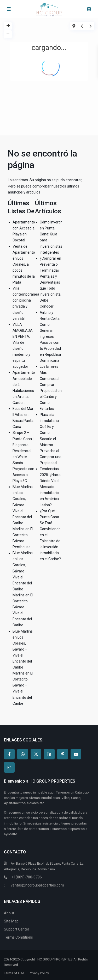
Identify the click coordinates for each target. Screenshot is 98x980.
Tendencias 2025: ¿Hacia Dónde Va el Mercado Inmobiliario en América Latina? (50, 487)
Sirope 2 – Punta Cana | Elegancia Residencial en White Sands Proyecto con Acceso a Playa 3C (23, 457)
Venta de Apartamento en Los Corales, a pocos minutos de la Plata (24, 264)
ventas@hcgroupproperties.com (37, 885)
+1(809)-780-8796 (26, 877)
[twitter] (36, 754)
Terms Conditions (18, 937)
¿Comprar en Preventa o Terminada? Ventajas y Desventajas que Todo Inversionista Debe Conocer (50, 282)
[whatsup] (23, 754)
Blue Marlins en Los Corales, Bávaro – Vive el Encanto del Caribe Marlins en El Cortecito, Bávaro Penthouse (23, 517)
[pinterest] (63, 754)
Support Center (17, 929)
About (9, 913)
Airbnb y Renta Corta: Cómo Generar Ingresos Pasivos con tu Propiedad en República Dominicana (50, 337)
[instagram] (9, 767)
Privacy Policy (39, 973)
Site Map (11, 921)
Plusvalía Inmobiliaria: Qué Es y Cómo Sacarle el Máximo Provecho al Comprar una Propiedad (51, 439)
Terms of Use (14, 973)
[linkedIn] (49, 754)
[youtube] (76, 754)
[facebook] (9, 754)
